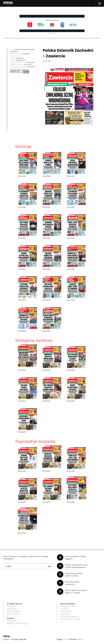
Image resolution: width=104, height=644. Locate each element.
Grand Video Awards (70, 619)
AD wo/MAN (66, 611)
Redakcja (12, 606)
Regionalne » (21, 60)
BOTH (65, 639)
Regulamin (12, 621)
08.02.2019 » (31, 67)
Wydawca (12, 609)
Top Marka (65, 614)
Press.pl (64, 609)
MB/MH (80, 639)
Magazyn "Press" (68, 606)
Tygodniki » (20, 58)
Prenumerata (13, 614)
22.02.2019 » (28, 65)
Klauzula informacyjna (18, 623)
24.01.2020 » (31, 62)
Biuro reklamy (14, 611)
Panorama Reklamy (70, 617)
